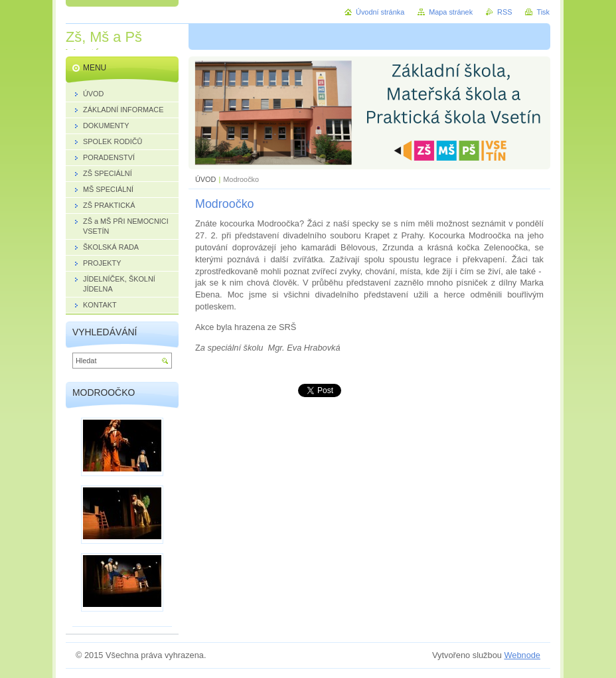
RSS (504, 12)
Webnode (522, 655)
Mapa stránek (451, 12)
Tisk (543, 12)
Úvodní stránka (380, 12)
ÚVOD (205, 179)
